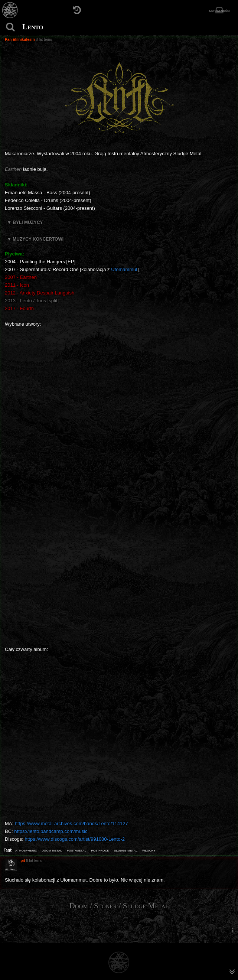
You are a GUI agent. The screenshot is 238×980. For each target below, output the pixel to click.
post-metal (76, 850)
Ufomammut (124, 269)
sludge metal (126, 850)
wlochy (149, 850)
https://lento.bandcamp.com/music (51, 831)
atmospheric (26, 850)
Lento (33, 27)
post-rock (100, 850)
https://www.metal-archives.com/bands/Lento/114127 (71, 823)
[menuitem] (232, 930)
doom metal (52, 850)
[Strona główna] (10, 10)
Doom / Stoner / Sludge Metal (119, 906)
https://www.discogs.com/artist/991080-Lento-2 (75, 839)
